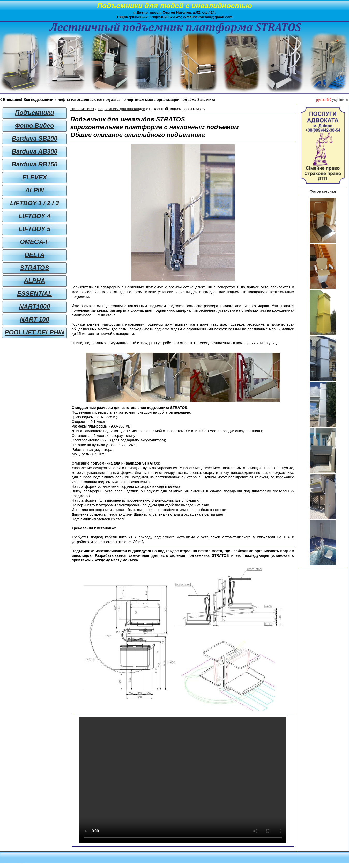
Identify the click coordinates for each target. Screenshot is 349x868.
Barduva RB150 (35, 164)
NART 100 (35, 319)
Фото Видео (35, 125)
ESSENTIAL (35, 294)
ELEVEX (35, 177)
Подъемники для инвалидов (121, 109)
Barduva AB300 (35, 151)
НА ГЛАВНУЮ (82, 109)
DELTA (34, 255)
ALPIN (35, 190)
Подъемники (35, 113)
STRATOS (34, 268)
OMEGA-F (35, 242)
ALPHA (35, 281)
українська (340, 100)
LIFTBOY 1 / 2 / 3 (35, 203)
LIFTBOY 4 (34, 216)
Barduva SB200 (34, 138)
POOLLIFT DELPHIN (35, 332)
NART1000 (35, 306)
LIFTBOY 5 (34, 229)
